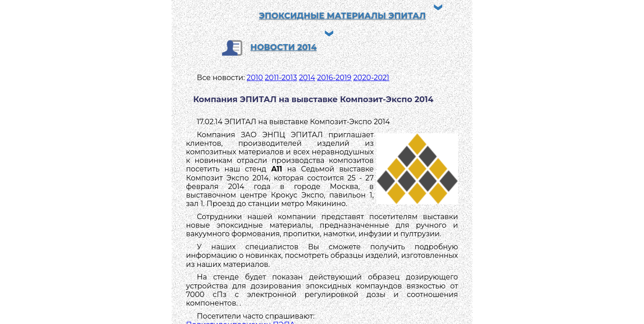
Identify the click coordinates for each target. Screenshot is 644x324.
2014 (307, 78)
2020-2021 (372, 78)
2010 (255, 78)
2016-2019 (334, 78)
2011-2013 (281, 78)
